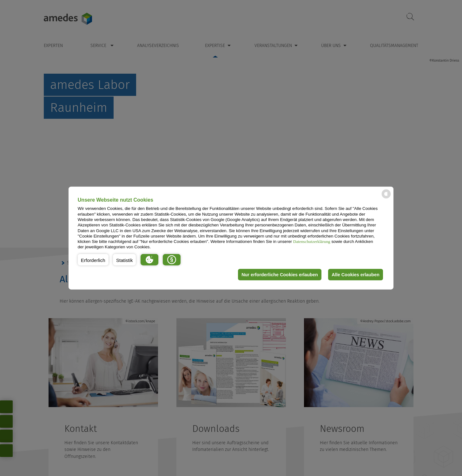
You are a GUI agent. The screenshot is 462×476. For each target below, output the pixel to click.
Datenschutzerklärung (312, 241)
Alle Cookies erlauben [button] (355, 275)
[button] (93, 260)
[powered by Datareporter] (386, 198)
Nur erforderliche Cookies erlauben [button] (280, 275)
